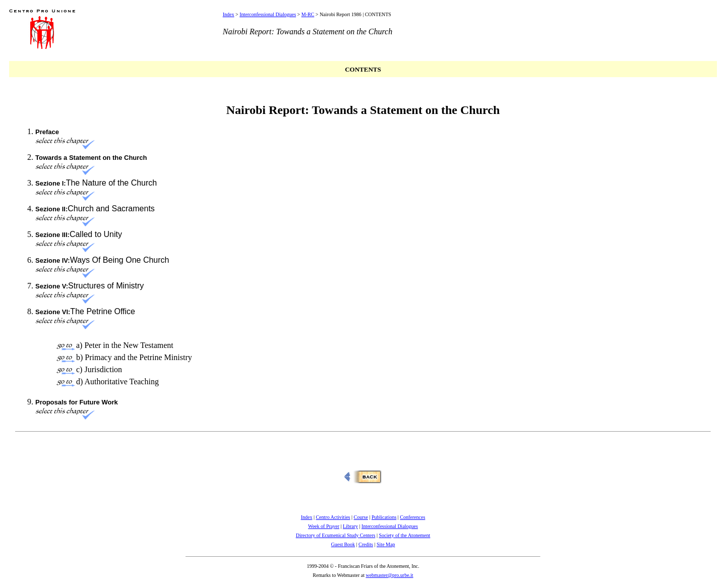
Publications (384, 517)
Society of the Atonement (404, 535)
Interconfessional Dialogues (268, 14)
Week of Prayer (324, 526)
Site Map (386, 544)
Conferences (412, 517)
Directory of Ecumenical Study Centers (336, 535)
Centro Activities (333, 517)
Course (361, 517)
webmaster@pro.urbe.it (389, 575)
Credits (366, 544)
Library (350, 526)
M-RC (308, 14)
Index (229, 14)
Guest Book (343, 544)
